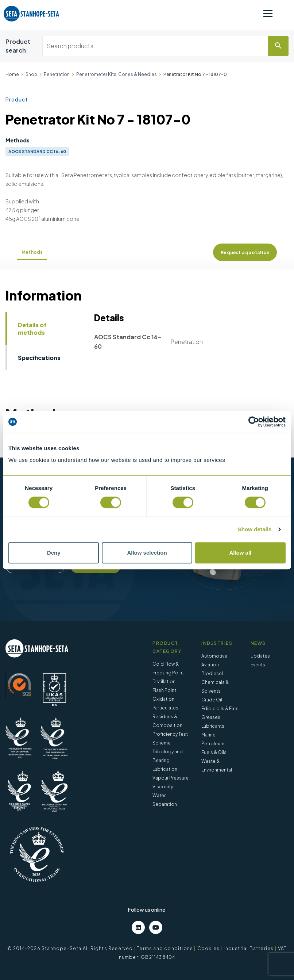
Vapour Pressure (171, 778)
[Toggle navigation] (268, 14)
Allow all (240, 553)
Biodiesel (212, 673)
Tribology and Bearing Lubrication (168, 760)
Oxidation (163, 699)
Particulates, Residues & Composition (167, 717)
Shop (31, 74)
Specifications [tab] (39, 358)
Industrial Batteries (249, 948)
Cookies (208, 948)
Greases (211, 717)
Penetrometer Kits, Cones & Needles (117, 74)
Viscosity (163, 787)
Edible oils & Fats (220, 709)
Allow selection (147, 553)
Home (12, 74)
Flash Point (164, 690)
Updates (260, 656)
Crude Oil (212, 700)
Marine (208, 735)
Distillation (164, 682)
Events (258, 665)
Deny (54, 553)
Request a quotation (245, 252)
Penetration (57, 74)
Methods (32, 252)
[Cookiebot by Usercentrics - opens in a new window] (254, 422)
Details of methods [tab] (32, 329)
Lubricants (213, 726)
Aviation (210, 665)
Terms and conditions (165, 948)
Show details (255, 529)
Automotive (214, 656)
